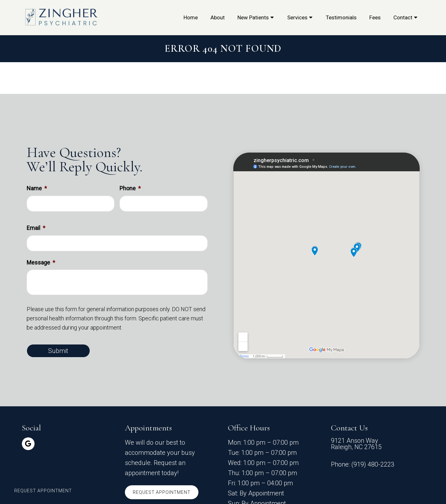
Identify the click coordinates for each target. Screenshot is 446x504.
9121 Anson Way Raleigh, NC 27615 (356, 444)
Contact (403, 17)
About (218, 17)
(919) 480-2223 (373, 464)
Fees (375, 17)
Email (36, 228)
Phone (130, 188)
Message (41, 262)
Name (37, 188)
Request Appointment (162, 492)
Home (191, 17)
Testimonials (341, 17)
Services (297, 17)
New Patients (253, 17)
